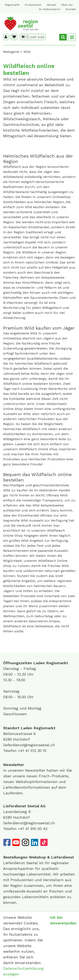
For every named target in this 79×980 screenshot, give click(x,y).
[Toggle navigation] (72, 37)
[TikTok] (44, 842)
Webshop (37, 857)
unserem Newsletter (27, 770)
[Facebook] (7, 842)
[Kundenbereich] (6, 37)
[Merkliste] (14, 37)
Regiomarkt (12, 5)
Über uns (67, 5)
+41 (22, 751)
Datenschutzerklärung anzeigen (23, 971)
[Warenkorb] (25, 37)
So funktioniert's (50, 9)
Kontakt (71, 9)
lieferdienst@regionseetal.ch (29, 745)
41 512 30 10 (36, 751)
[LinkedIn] (35, 842)
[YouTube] (16, 842)
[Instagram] (25, 842)
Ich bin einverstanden (63, 920)
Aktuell (51, 5)
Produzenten (33, 5)
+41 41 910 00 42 (33, 829)
